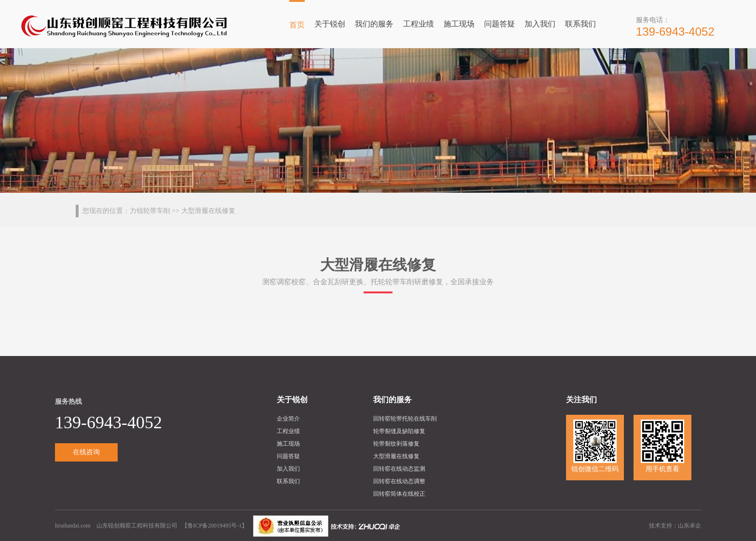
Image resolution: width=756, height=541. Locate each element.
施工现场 (459, 24)
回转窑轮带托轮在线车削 (405, 419)
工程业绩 (418, 24)
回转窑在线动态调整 (399, 481)
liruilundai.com (74, 526)
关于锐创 (330, 24)
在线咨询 (86, 452)
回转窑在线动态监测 (399, 469)
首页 (297, 25)
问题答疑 (499, 24)
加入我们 (540, 24)
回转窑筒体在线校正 (399, 494)
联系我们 (580, 24)
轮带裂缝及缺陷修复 (399, 431)
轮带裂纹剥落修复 (396, 444)
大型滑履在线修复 (396, 456)
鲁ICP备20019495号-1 (215, 526)
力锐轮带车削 (150, 211)
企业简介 (288, 419)
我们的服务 (374, 24)
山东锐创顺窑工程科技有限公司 (137, 526)
